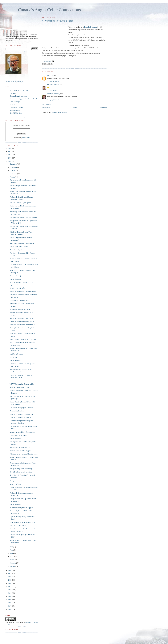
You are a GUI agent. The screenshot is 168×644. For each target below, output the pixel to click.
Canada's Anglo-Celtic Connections (49, 10)
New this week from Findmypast (20, 451)
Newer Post (46, 108)
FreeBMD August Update (18, 526)
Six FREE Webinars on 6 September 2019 (23, 325)
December (13, 164)
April (12, 556)
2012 (10, 590)
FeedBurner (26, 138)
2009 (10, 600)
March (12, 560)
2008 (10, 603)
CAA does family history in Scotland (22, 321)
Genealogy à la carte (17, 107)
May (12, 553)
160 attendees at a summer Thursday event (24, 454)
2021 (10, 155)
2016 (10, 577)
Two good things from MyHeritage (21, 469)
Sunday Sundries (15, 279)
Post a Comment (46, 104)
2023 (10, 148)
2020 (10, 158)
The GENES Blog (16, 113)
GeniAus (50, 75)
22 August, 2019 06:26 (53, 82)
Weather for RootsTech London (59, 21)
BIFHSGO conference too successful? (22, 243)
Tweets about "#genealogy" (14, 82)
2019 (10, 161)
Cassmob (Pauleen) (54, 94)
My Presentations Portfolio (19, 90)
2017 (10, 574)
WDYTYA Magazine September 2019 (22, 384)
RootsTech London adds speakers (21, 417)
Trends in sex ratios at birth (19, 435)
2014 (10, 583)
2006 (10, 609)
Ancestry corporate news (18, 381)
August (13, 177)
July (11, 547)
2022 (10, 151)
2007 (10, 606)
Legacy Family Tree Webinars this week (23, 339)
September (14, 174)
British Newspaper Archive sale (20, 447)
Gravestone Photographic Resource (21, 408)
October (13, 170)
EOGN (12, 105)
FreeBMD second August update (20, 203)
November (14, 167)
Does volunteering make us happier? (22, 508)
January (13, 566)
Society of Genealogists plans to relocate (23, 291)
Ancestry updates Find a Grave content (22, 432)
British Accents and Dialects (19, 247)
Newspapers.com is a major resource (22, 481)
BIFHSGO (14, 93)
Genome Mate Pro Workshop (19, 387)
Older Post (104, 108)
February (13, 563)
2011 (10, 593)
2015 (10, 580)
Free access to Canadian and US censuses (23, 217)
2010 (10, 596)
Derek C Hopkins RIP (17, 411)
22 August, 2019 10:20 (53, 91)
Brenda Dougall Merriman (19, 96)
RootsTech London (90, 27)
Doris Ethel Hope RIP (17, 250)
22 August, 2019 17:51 (53, 100)
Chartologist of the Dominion (19, 300)
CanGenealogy (15, 102)
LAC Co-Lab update (16, 354)
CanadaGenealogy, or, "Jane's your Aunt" (24, 99)
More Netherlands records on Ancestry (22, 522)
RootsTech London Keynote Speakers (22, 414)
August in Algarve (16, 484)
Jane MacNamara (16, 110)
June (12, 550)
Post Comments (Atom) (59, 112)
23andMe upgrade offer (17, 288)
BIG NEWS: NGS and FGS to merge (22, 318)
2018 (10, 570)
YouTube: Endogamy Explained (20, 276)
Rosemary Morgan (53, 85)
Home (75, 108)
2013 (10, 587)
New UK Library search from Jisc (21, 472)
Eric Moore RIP (15, 357)
